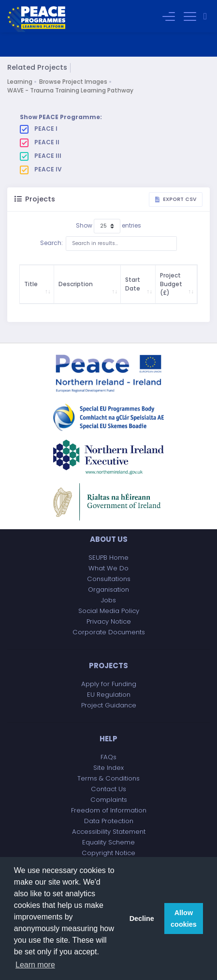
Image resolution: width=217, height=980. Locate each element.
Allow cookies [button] (184, 919)
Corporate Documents (109, 632)
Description (76, 284)
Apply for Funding (109, 684)
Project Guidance (109, 705)
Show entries (108, 226)
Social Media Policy (109, 611)
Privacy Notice (109, 621)
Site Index (108, 768)
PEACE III (41, 156)
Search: (108, 244)
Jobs (108, 600)
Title (31, 284)
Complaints (109, 800)
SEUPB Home (108, 558)
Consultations (109, 579)
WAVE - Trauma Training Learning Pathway (70, 90)
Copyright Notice (108, 853)
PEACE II (40, 142)
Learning (20, 82)
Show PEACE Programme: (61, 117)
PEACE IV (41, 169)
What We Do (108, 568)
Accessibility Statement (109, 832)
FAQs (108, 757)
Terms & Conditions (108, 778)
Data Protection (109, 821)
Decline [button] (142, 919)
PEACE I (39, 129)
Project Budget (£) (171, 284)
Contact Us (108, 789)
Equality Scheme (108, 842)
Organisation (108, 590)
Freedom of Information (109, 810)
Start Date (133, 284)
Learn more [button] (35, 965)
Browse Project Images (73, 82)
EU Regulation (109, 695)
